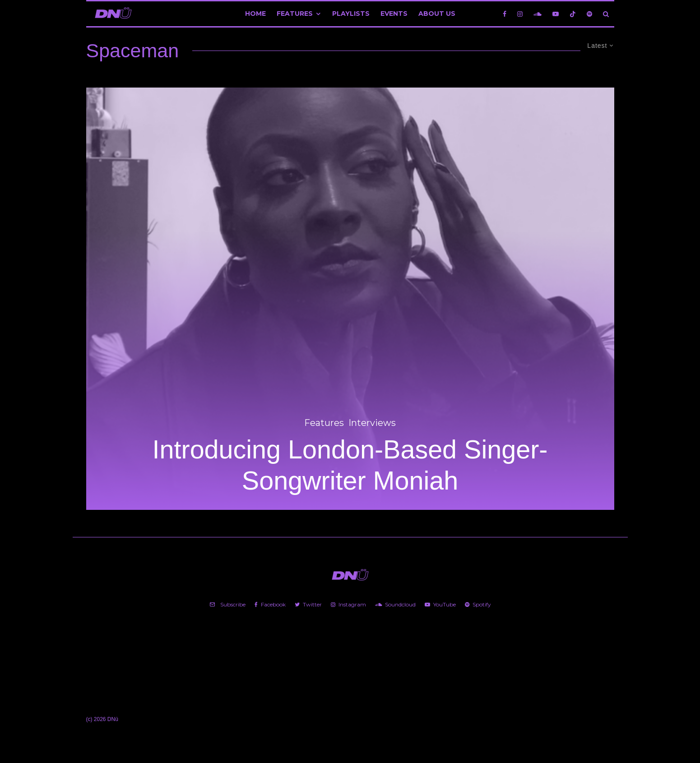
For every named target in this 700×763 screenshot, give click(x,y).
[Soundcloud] (538, 14)
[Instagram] (520, 14)
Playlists (351, 14)
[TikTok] (573, 14)
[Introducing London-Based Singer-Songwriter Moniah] (350, 299)
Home (255, 14)
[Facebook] (505, 14)
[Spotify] (589, 14)
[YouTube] (556, 14)
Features (295, 14)
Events (394, 14)
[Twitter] (308, 605)
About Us (437, 14)
